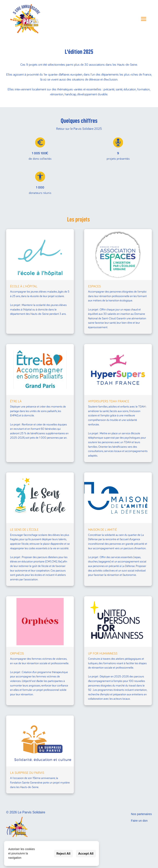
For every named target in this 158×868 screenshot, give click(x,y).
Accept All (86, 853)
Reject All (63, 853)
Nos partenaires (141, 814)
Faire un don (139, 821)
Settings (45, 853)
